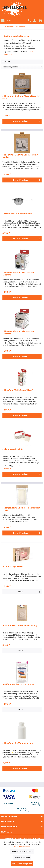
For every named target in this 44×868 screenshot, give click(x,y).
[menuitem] (7, 21)
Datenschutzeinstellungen (22, 851)
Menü (6, 20)
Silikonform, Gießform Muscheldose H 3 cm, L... (21, 97)
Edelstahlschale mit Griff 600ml (17, 214)
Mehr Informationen (22, 847)
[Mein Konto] (35, 20)
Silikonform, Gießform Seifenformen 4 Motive (20, 156)
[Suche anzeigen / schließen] (29, 20)
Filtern (6, 61)
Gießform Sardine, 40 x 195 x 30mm (19, 684)
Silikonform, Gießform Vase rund (18, 743)
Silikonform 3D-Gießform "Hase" (18, 390)
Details (29, 591)
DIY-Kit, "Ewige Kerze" (13, 567)
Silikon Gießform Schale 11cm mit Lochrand (18, 274)
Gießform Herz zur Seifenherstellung (20, 626)
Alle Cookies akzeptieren (22, 864)
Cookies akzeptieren (22, 857)
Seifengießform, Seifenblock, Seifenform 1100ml (21, 509)
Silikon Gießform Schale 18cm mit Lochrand (18, 333)
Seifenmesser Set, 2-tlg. (13, 449)
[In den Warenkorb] (22, 121)
